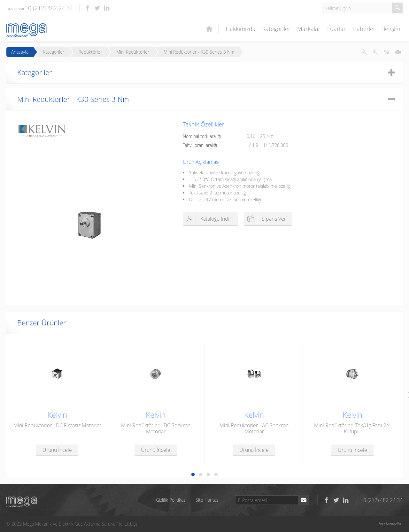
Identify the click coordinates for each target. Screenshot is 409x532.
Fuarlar (336, 29)
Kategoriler (276, 29)
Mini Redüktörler (133, 52)
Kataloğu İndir (208, 219)
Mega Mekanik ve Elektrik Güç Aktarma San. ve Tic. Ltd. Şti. (22, 502)
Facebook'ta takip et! (88, 8)
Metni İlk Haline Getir (387, 52)
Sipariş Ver (266, 219)
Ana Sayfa (209, 29)
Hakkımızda (241, 29)
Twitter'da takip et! (97, 8)
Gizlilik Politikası (171, 500)
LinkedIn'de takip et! (107, 8)
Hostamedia (390, 524)
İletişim (391, 29)
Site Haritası (208, 500)
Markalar (309, 29)
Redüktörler (90, 52)
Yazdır (398, 52)
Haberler (364, 29)
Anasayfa (20, 52)
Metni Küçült (364, 52)
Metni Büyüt (375, 52)
